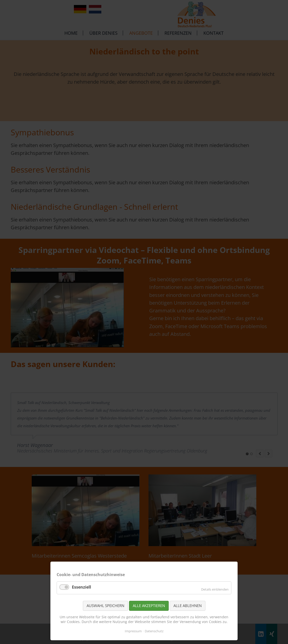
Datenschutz (154, 631)
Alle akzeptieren (149, 606)
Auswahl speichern (105, 606)
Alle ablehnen (188, 606)
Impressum (133, 631)
